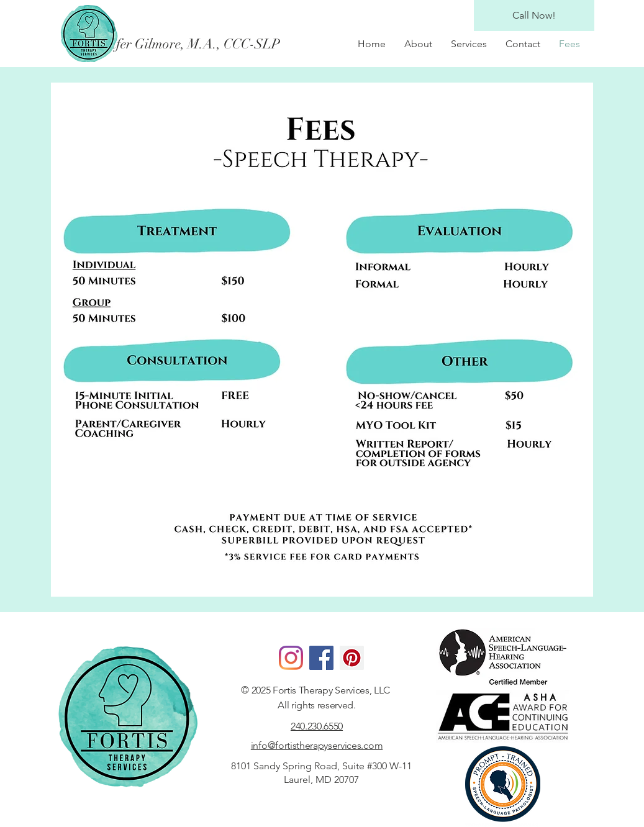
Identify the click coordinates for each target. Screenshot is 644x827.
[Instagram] (291, 658)
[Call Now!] (534, 16)
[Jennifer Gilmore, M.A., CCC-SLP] (196, 44)
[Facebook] (321, 658)
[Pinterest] (352, 658)
